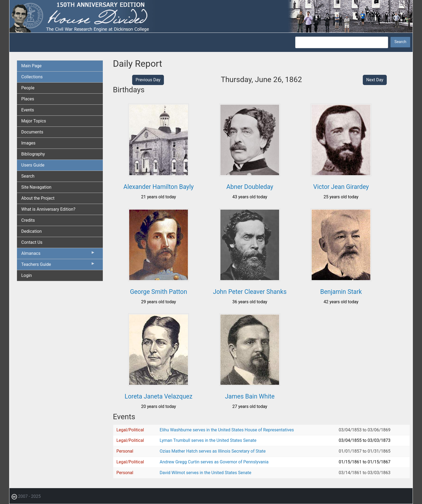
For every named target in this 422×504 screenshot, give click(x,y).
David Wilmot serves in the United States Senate (205, 473)
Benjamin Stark (341, 292)
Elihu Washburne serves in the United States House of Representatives (227, 430)
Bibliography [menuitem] (33, 154)
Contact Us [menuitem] (32, 242)
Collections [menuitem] (32, 77)
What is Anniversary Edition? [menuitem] (48, 209)
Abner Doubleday (250, 187)
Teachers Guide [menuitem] (58, 266)
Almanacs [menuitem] (58, 255)
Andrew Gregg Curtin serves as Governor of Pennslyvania (214, 462)
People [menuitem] (28, 88)
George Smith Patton (159, 292)
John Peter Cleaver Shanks (250, 292)
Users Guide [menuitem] (33, 165)
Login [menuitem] (27, 275)
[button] (159, 174)
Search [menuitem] (28, 176)
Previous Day (148, 80)
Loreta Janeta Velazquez (159, 396)
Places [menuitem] (28, 99)
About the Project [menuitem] (38, 198)
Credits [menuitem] (28, 220)
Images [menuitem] (28, 143)
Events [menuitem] (28, 110)
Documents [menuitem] (32, 132)
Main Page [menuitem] (31, 66)
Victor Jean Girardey (341, 187)
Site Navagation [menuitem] (36, 187)
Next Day (375, 80)
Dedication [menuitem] (31, 231)
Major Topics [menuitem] (34, 121)
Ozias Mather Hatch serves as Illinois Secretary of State (213, 451)
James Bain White (250, 396)
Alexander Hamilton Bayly (158, 187)
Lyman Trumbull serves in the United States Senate (208, 440)
